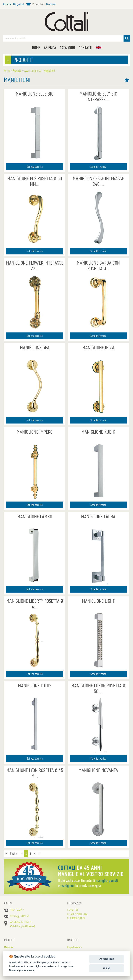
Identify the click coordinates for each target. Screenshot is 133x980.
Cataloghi (67, 48)
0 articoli (51, 4)
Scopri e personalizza (22, 970)
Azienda (50, 48)
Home (36, 48)
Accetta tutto (107, 959)
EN (99, 48)
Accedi (7, 4)
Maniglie (9, 947)
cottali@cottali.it (19, 916)
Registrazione (74, 947)
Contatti (86, 48)
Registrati (19, 4)
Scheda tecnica (35, 167)
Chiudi (107, 968)
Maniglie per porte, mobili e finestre (66, 22)
